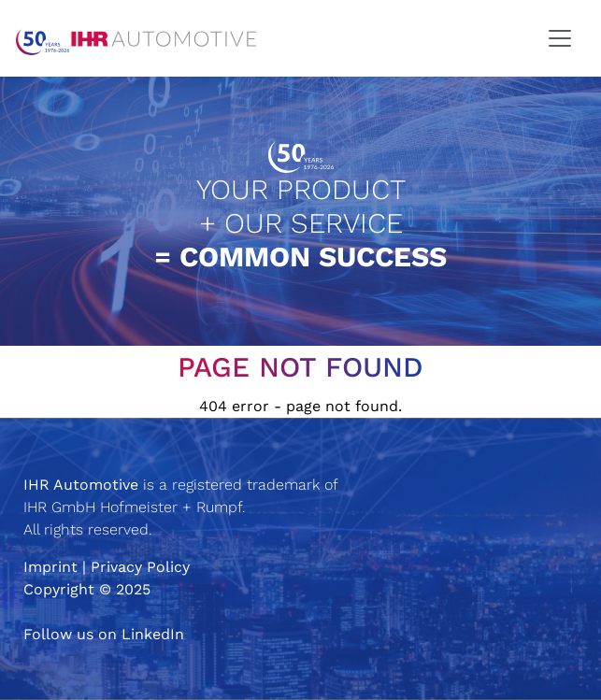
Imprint (50, 567)
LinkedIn (153, 634)
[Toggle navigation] (560, 38)
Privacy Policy (140, 567)
